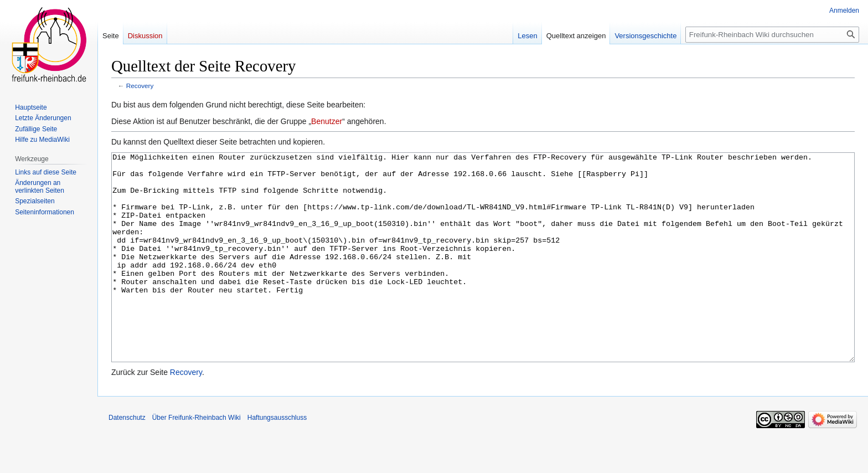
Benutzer (327, 121)
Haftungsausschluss (277, 459)
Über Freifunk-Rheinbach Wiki (197, 459)
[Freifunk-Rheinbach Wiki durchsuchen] (772, 35)
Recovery (140, 86)
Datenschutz (127, 459)
